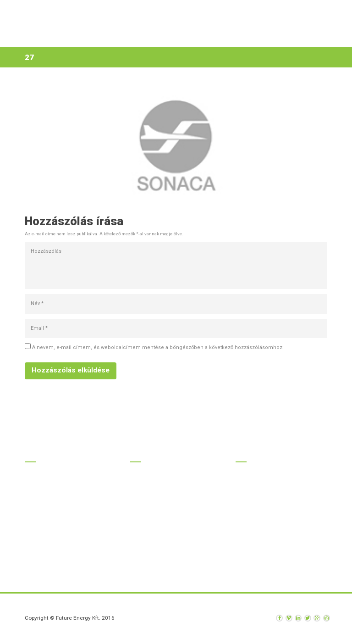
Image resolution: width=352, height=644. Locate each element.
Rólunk (198, 36)
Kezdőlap (64, 36)
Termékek (103, 36)
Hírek (228, 36)
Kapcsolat (263, 36)
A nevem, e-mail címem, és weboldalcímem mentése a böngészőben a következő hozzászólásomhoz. (158, 347)
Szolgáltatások (152, 36)
